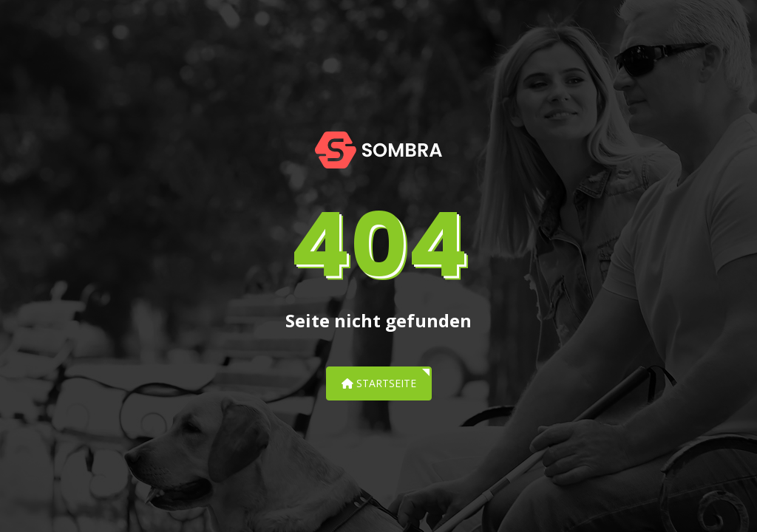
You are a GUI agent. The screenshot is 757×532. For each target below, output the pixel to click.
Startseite (379, 383)
